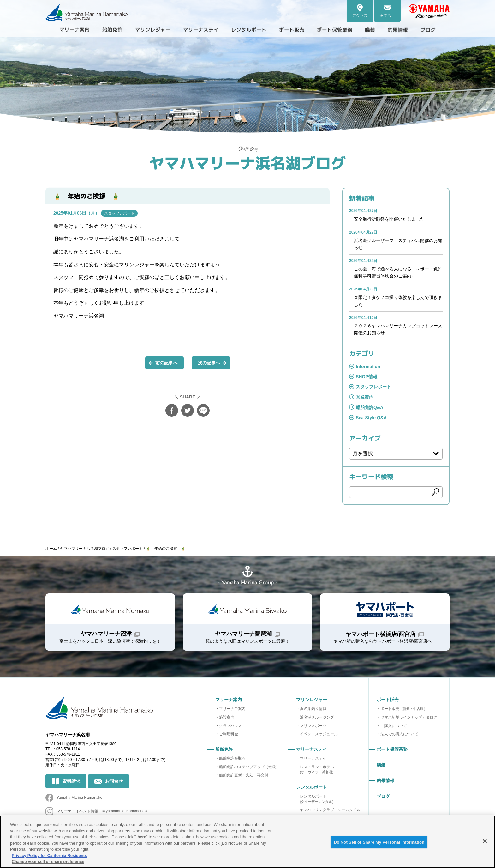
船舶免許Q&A (370, 407)
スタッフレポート (119, 213)
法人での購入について (399, 734)
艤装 (370, 30)
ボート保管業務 (335, 30)
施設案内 (227, 717)
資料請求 (71, 781)
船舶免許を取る (232, 758)
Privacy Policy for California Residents (49, 856)
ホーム (51, 549)
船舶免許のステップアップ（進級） (249, 767)
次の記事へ (209, 363)
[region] (247, 842)
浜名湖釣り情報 (313, 709)
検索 (435, 492)
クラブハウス (230, 726)
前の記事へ (166, 363)
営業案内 (365, 397)
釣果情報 (398, 30)
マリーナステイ (313, 758)
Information (368, 367)
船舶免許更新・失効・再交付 (244, 775)
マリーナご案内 (232, 709)
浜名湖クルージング (317, 717)
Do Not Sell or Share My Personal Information (379, 842)
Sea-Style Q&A (371, 418)
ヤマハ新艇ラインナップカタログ (409, 717)
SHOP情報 (367, 377)
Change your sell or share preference (48, 862)
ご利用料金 (229, 734)
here (142, 837)
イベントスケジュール (319, 734)
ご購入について (394, 726)
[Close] (485, 841)
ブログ (428, 30)
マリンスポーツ (313, 726)
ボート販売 (404, 709)
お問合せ (114, 781)
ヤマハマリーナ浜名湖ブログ (247, 163)
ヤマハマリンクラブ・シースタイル (330, 810)
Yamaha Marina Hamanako (79, 798)
